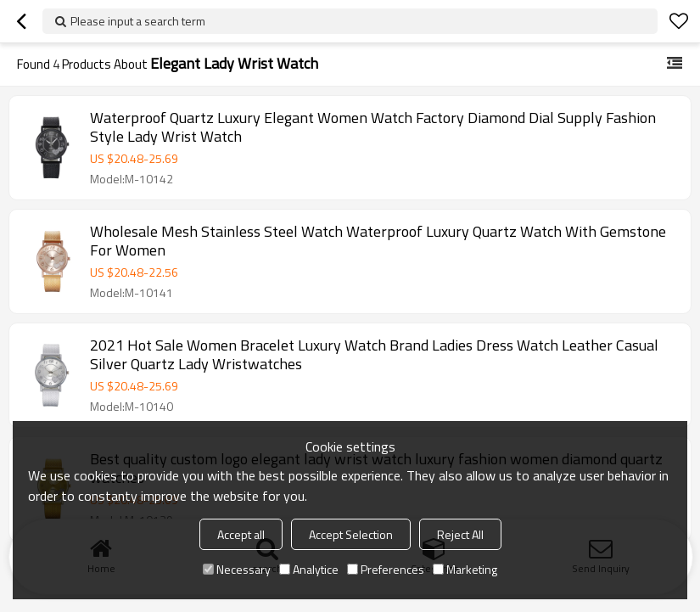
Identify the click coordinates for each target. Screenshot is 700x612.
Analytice (309, 569)
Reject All (460, 534)
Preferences (386, 569)
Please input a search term (138, 21)
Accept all (241, 534)
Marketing (465, 569)
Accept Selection (351, 534)
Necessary (237, 569)
